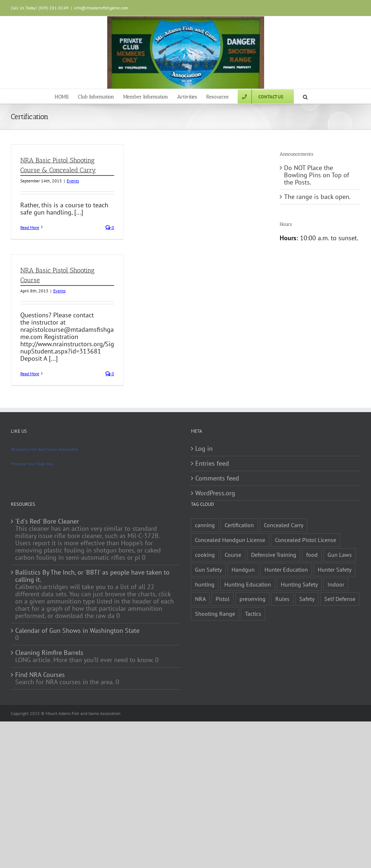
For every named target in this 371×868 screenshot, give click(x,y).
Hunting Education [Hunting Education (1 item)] (248, 584)
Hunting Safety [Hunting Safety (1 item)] (299, 584)
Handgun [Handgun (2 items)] (243, 570)
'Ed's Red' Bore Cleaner (47, 521)
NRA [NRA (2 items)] (200, 599)
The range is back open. (317, 197)
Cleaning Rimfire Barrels (49, 653)
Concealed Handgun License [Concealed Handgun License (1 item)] (230, 540)
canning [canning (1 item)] (205, 525)
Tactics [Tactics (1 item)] (253, 614)
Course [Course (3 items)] (233, 555)
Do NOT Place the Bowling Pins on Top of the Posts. (317, 175)
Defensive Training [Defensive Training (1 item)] (274, 555)
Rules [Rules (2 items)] (282, 599)
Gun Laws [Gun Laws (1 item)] (340, 555)
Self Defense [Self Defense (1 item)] (340, 599)
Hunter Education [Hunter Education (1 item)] (286, 570)
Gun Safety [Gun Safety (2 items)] (208, 570)
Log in (204, 449)
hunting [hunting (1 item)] (205, 584)
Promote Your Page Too (32, 464)
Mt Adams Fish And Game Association (45, 449)
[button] (305, 96)
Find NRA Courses (40, 675)
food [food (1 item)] (312, 555)
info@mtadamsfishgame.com (101, 8)
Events (73, 181)
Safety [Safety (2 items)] (307, 599)
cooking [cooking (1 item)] (205, 555)
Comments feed (217, 478)
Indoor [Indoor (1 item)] (336, 584)
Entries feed (212, 463)
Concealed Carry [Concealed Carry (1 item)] (284, 525)
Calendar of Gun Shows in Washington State (77, 631)
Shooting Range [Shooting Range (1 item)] (215, 614)
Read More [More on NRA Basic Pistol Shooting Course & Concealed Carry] (30, 227)
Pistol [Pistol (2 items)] (223, 599)
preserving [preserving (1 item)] (253, 599)
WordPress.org (215, 493)
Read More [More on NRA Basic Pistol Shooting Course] (30, 374)
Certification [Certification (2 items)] (239, 525)
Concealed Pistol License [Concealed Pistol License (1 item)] (306, 540)
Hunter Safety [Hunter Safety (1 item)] (335, 570)
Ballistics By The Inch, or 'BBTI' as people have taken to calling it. (92, 576)
